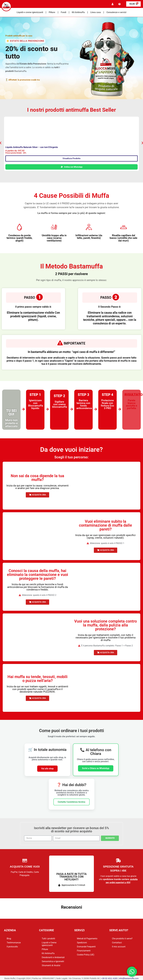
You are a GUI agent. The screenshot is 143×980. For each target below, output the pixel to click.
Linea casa (96, 12)
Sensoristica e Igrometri (53, 961)
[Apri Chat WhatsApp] (132, 972)
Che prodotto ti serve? (122, 939)
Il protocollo (12, 947)
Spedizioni (82, 943)
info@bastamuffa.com (129, 978)
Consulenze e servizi (116, 12)
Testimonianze (14, 943)
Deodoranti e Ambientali (53, 957)
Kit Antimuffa (78, 12)
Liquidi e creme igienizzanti (30, 12)
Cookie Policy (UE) (86, 955)
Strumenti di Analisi (51, 965)
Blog (9, 939)
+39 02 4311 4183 (109, 978)
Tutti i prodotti (48, 939)
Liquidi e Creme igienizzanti (49, 944)
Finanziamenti (84, 951)
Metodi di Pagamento (87, 939)
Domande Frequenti (86, 947)
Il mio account (119, 947)
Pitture (52, 12)
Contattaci (117, 943)
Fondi (64, 12)
